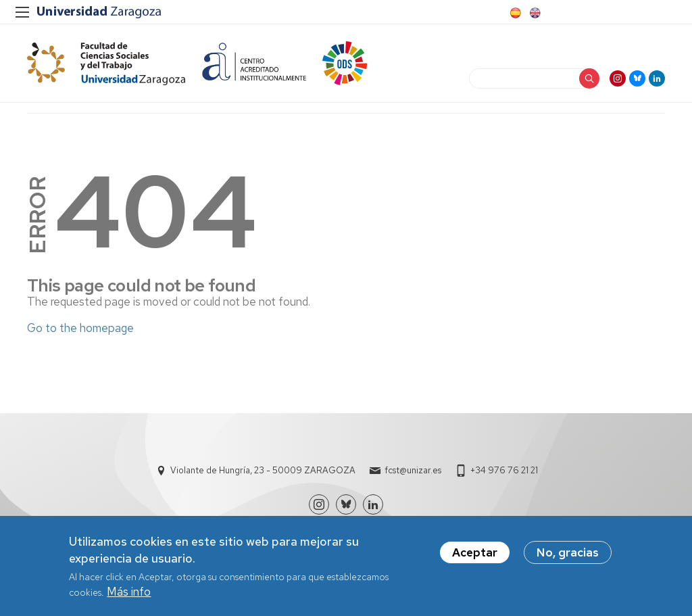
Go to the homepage (80, 328)
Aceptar (475, 553)
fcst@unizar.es (413, 470)
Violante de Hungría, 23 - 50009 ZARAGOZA (263, 470)
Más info (129, 592)
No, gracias (568, 553)
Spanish (514, 13)
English (534, 13)
